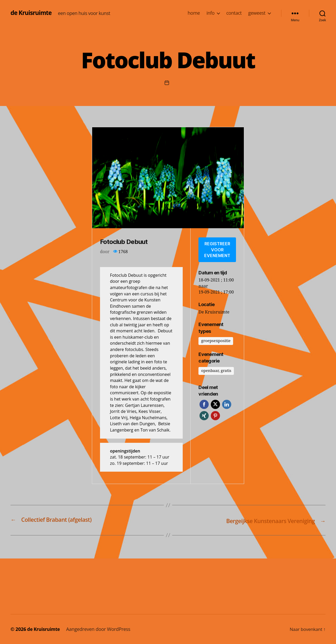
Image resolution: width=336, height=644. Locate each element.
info (210, 13)
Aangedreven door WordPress (100, 629)
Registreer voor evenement (217, 249)
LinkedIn (227, 403)
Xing (204, 414)
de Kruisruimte (32, 13)
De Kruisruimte (214, 311)
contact (234, 13)
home (194, 13)
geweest (257, 13)
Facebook (204, 403)
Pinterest (215, 414)
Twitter (215, 403)
